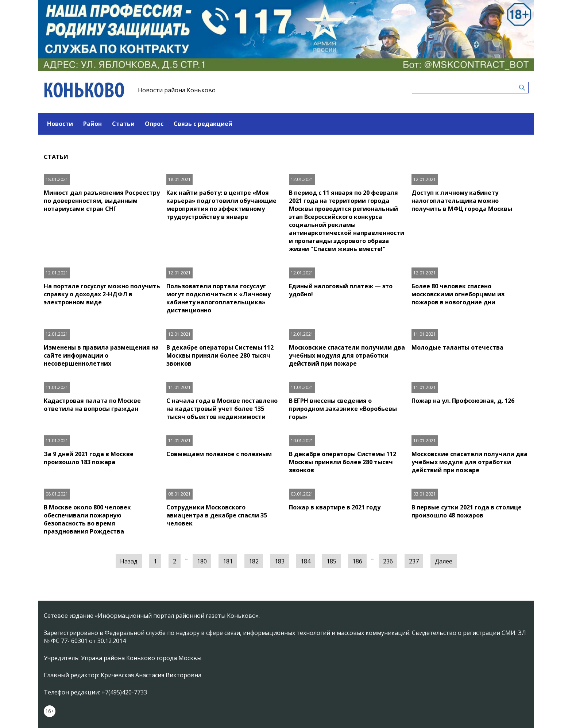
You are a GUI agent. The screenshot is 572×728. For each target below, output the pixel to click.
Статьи (123, 124)
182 (254, 561)
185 (331, 561)
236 (388, 561)
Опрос (154, 124)
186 (357, 561)
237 (414, 561)
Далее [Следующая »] (444, 561)
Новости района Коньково (177, 90)
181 (228, 561)
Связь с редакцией (203, 124)
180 (202, 561)
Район (92, 124)
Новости (60, 124)
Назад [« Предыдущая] (129, 561)
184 (306, 561)
